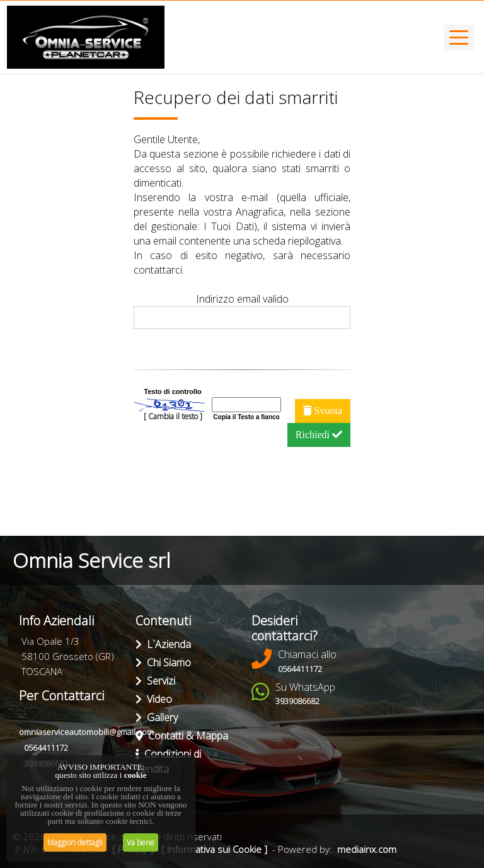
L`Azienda (163, 644)
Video (154, 699)
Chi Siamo (163, 663)
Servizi (155, 681)
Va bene (141, 842)
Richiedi (319, 435)
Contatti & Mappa (182, 736)
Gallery (157, 717)
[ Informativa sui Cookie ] (214, 849)
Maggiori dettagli (75, 842)
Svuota (323, 411)
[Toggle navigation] (459, 38)
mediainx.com (367, 849)
